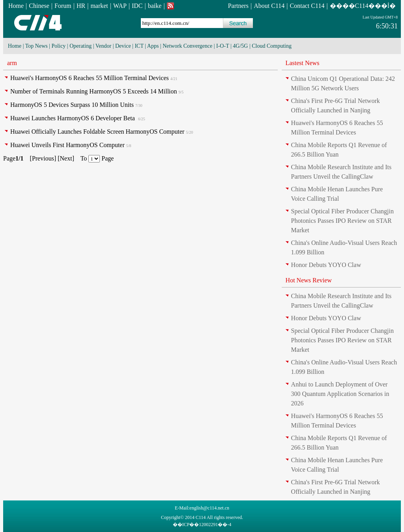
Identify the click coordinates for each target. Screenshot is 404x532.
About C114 (269, 6)
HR (81, 6)
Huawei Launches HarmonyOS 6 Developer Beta (73, 118)
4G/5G (240, 46)
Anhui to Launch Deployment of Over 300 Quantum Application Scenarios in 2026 (340, 394)
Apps (153, 46)
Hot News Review (309, 280)
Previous (43, 158)
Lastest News (303, 63)
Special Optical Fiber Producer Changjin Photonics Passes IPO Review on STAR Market (342, 221)
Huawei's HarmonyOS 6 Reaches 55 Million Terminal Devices (90, 78)
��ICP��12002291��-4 (202, 525)
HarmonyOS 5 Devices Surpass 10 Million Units (72, 105)
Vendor (103, 46)
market (99, 6)
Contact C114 (307, 6)
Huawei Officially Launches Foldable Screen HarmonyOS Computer (97, 132)
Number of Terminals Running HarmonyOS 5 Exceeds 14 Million (94, 91)
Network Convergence (187, 46)
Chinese (39, 6)
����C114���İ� (363, 6)
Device (123, 46)
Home (16, 6)
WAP (120, 6)
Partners (238, 6)
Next (66, 158)
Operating (80, 46)
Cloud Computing (272, 46)
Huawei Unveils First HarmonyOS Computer (67, 145)
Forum (63, 6)
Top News (36, 46)
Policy (59, 46)
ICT (139, 46)
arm (12, 63)
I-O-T (223, 46)
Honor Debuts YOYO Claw (326, 265)
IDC (137, 6)
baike (155, 6)
